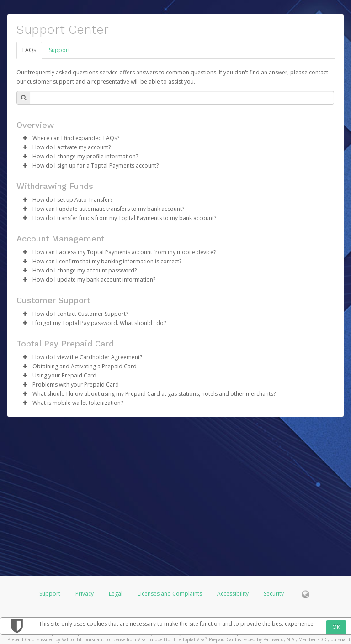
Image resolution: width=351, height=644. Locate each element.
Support (59, 50)
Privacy (85, 594)
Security (274, 594)
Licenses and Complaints (170, 594)
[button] (25, 138)
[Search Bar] (182, 98)
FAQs (29, 50)
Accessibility (233, 594)
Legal (116, 594)
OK (336, 627)
